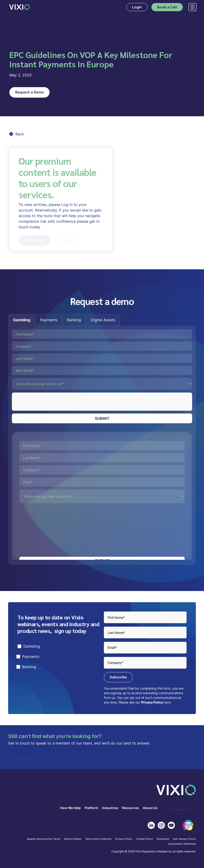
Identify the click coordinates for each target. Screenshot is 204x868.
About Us (150, 808)
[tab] (22, 320)
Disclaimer (163, 839)
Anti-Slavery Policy (184, 839)
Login (137, 7)
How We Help (70, 808)
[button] (192, 7)
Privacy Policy (152, 702)
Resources (131, 808)
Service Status (73, 839)
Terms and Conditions (98, 839)
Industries (110, 808)
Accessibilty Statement (182, 844)
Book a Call (167, 7)
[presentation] (47, 402)
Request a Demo (29, 92)
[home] (20, 7)
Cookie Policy (144, 839)
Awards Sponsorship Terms (44, 839)
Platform (91, 808)
